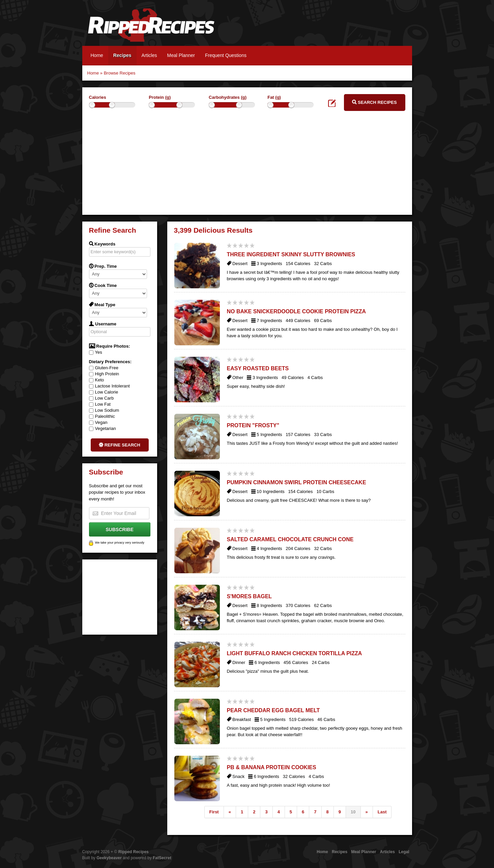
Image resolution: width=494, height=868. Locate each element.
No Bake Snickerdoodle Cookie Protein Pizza (296, 311)
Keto (97, 380)
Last (382, 812)
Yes (96, 352)
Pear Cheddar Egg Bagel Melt (273, 710)
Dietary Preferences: (110, 362)
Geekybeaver (109, 858)
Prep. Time (103, 266)
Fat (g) (274, 97)
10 (353, 812)
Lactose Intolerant (109, 386)
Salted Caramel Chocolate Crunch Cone (290, 539)
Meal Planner (181, 55)
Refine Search (120, 445)
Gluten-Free (104, 368)
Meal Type (102, 305)
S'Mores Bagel (250, 596)
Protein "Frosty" (253, 425)
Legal (404, 852)
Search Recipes (374, 102)
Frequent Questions (226, 55)
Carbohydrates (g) (228, 97)
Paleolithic (102, 416)
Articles (149, 55)
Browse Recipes (120, 73)
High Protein (104, 374)
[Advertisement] (247, 168)
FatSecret (162, 858)
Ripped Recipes (151, 29)
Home (97, 55)
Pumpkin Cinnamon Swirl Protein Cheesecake (297, 482)
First (214, 812)
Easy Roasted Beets (258, 368)
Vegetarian (103, 428)
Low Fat (100, 404)
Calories (98, 97)
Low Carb (101, 398)
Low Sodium (104, 410)
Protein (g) (160, 97)
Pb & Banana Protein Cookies (272, 767)
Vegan (98, 422)
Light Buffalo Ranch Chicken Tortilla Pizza (295, 653)
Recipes (122, 55)
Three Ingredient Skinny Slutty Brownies (291, 254)
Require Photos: (110, 346)
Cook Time (103, 285)
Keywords (102, 244)
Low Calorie (104, 392)
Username (103, 324)
